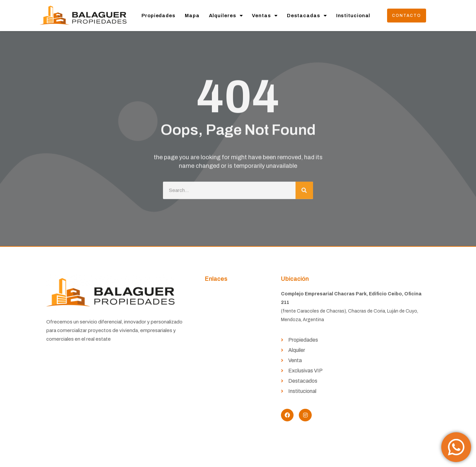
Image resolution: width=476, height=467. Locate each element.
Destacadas (307, 16)
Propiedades (159, 16)
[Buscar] (304, 188)
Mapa (192, 16)
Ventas (265, 16)
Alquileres (226, 16)
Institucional (353, 16)
